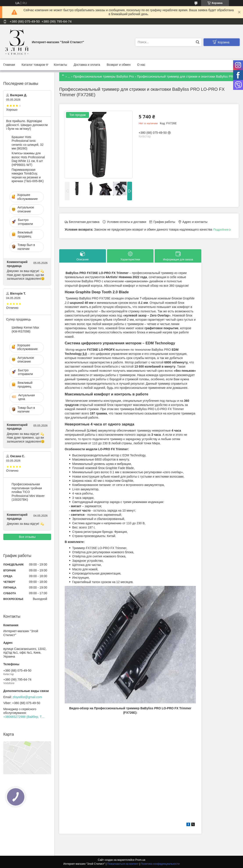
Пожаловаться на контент (123, 864)
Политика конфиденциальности (160, 864)
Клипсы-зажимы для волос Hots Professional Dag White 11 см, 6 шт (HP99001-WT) (28, 159)
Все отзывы (27, 537)
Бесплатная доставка (84, 222)
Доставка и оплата (87, 65)
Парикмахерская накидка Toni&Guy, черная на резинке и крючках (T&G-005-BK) (28, 175)
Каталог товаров (33, 65)
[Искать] (197, 42)
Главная (9, 65)
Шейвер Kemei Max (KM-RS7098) (25, 329)
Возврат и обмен (119, 65)
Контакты (60, 65)
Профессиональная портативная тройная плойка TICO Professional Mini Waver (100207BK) (28, 492)
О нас (141, 65)
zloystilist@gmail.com (27, 697)
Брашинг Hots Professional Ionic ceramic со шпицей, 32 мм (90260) (28, 143)
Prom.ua (140, 860)
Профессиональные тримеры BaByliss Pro (104, 76)
